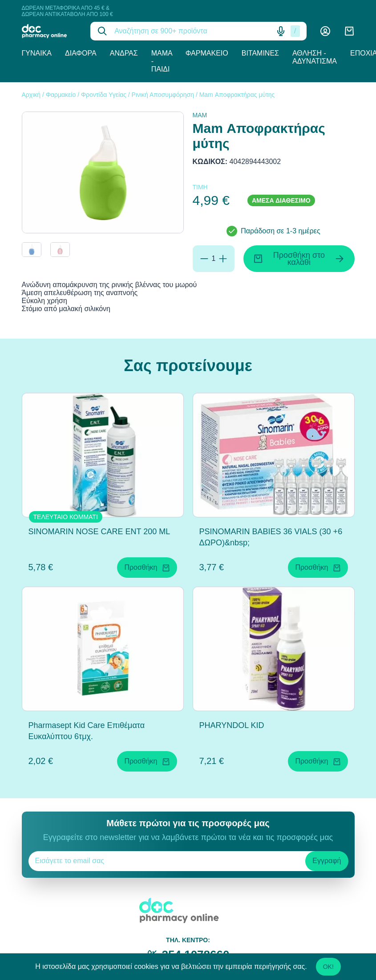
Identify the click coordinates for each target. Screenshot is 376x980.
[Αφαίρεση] (204, 259)
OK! (328, 967)
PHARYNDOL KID (232, 725)
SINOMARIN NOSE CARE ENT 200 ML (99, 532)
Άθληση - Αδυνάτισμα (315, 57)
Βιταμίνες (260, 53)
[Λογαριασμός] (325, 31)
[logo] (50, 31)
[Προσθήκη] (223, 259)
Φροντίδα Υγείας (104, 95)
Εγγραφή (327, 861)
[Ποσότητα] (214, 259)
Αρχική (31, 95)
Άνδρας (124, 53)
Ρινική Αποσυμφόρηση (163, 95)
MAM (200, 115)
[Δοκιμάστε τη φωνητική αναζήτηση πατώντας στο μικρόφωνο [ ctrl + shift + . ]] (281, 31)
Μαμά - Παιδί (162, 61)
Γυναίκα (37, 53)
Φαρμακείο (207, 53)
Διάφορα (81, 53)
